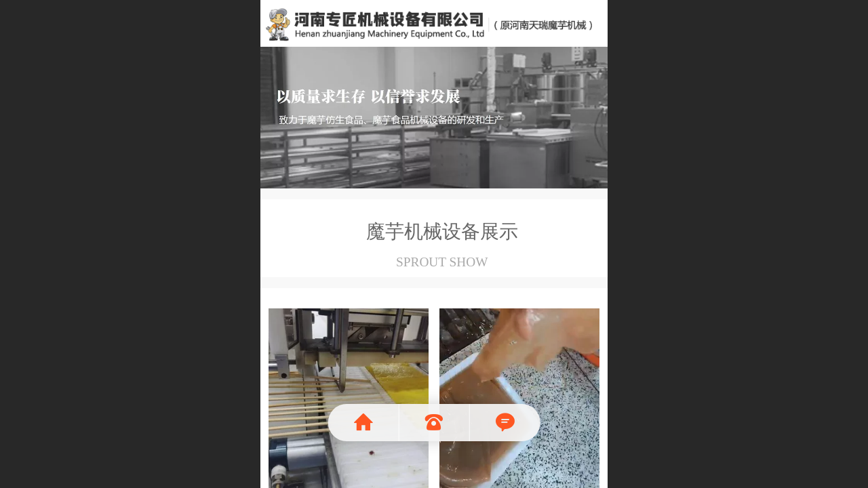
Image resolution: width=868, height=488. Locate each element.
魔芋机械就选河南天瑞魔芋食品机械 (435, 22)
